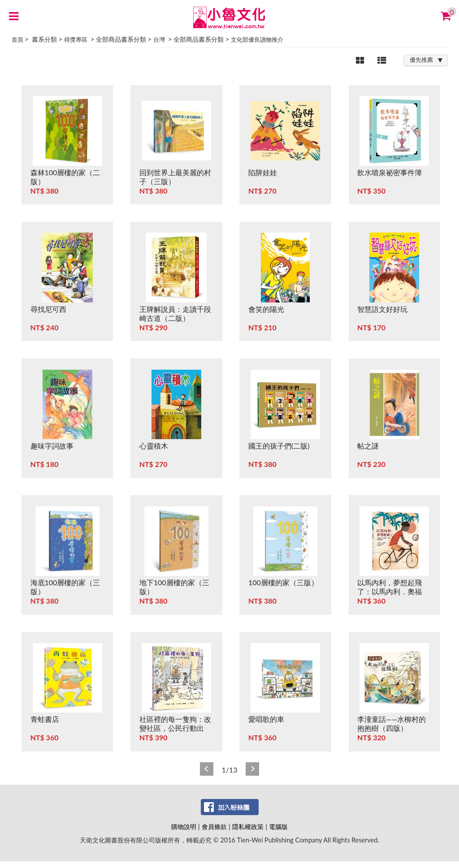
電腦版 (278, 827)
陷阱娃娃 (263, 172)
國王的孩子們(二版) (279, 446)
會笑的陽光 (266, 309)
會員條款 (214, 827)
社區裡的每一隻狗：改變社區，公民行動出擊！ (175, 728)
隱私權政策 (248, 827)
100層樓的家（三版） (283, 582)
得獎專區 (76, 39)
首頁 (17, 39)
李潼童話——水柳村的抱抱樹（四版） (392, 723)
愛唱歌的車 (266, 719)
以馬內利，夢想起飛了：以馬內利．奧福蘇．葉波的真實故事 (390, 591)
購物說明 (184, 827)
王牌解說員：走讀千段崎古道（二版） (175, 313)
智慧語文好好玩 (382, 309)
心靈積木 (154, 446)
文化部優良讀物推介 (257, 39)
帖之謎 (368, 446)
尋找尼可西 (48, 309)
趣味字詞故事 (52, 446)
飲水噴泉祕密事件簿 (390, 172)
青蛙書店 (45, 719)
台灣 (159, 39)
